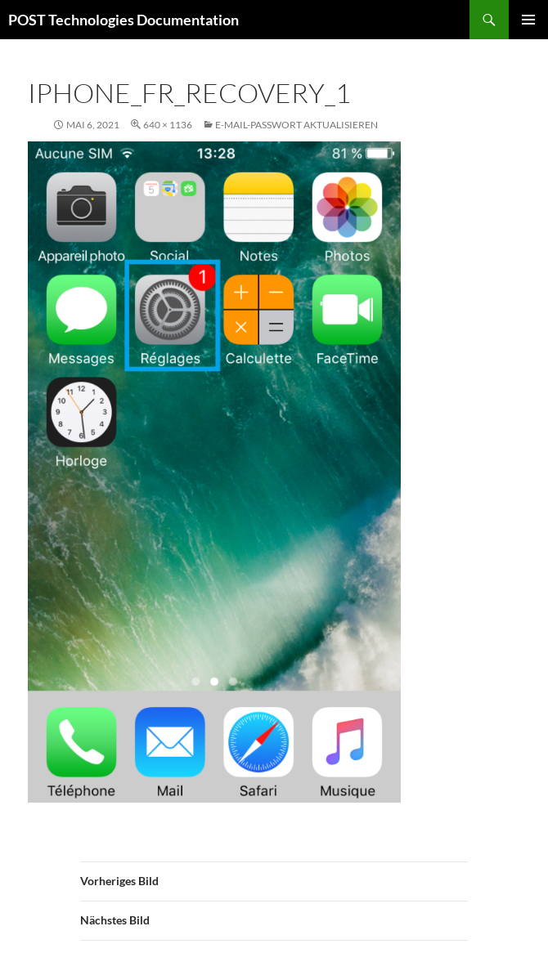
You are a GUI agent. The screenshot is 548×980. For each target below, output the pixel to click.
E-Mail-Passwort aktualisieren (296, 125)
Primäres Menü (528, 20)
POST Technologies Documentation (124, 20)
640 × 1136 (168, 125)
